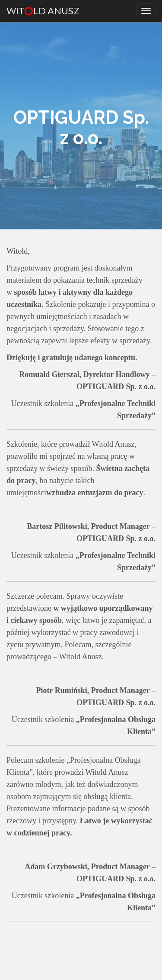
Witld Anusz (43, 11)
